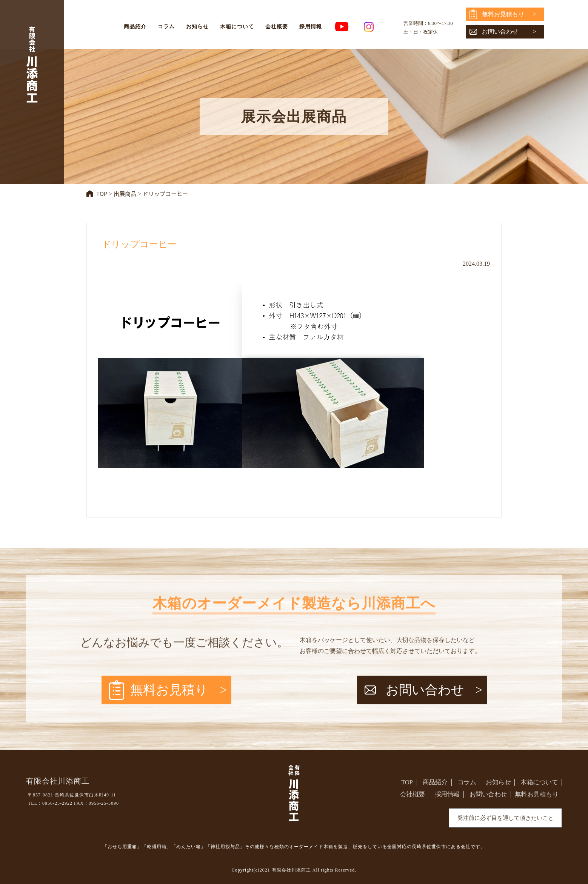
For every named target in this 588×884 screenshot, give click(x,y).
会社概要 (277, 27)
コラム (166, 27)
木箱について (237, 27)
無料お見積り (169, 690)
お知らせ (197, 27)
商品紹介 (135, 27)
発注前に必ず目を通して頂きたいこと (506, 818)
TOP (407, 782)
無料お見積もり (503, 14)
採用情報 (311, 27)
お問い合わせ (500, 32)
